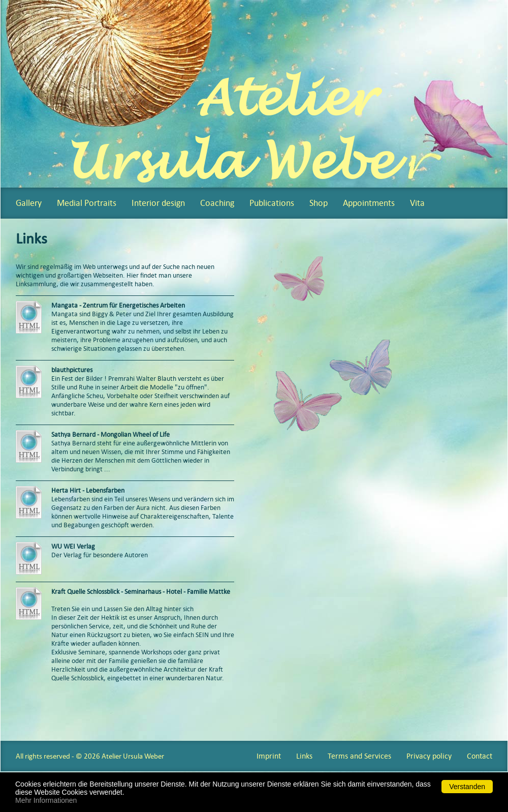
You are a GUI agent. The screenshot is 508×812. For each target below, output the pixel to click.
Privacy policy (429, 756)
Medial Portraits (87, 203)
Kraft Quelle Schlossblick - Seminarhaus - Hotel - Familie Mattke (141, 592)
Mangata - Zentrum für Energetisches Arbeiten (119, 305)
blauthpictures (72, 370)
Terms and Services (359, 756)
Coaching (217, 203)
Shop (319, 203)
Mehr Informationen (46, 800)
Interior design (158, 203)
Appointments (369, 203)
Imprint (269, 756)
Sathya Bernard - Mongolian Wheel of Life (110, 434)
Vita (417, 203)
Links (304, 756)
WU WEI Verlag (73, 546)
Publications (272, 203)
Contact (480, 756)
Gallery (29, 203)
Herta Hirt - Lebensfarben (88, 490)
